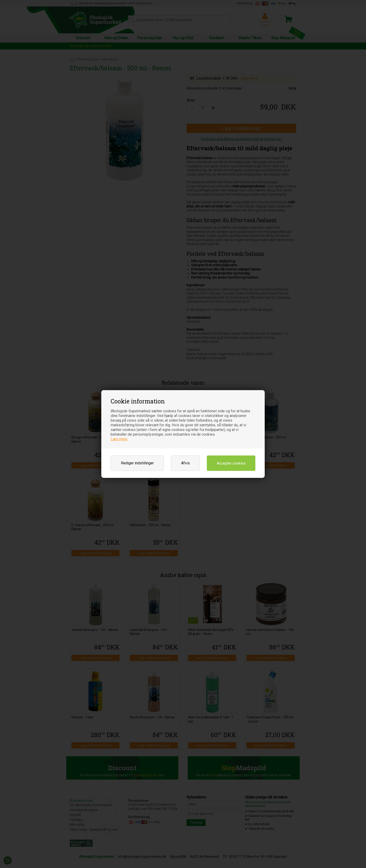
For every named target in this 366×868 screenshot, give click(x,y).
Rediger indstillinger (137, 463)
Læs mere (119, 439)
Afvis (185, 463)
